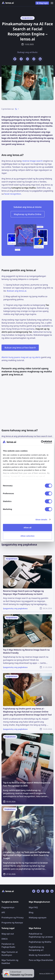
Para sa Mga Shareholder (41, 960)
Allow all (27, 528)
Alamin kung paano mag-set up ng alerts (21, 357)
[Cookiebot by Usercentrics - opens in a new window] (41, 442)
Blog (31, 912)
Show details (41, 520)
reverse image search (32, 161)
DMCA (5, 939)
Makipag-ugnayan (38, 918)
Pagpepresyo (8, 907)
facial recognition (13, 194)
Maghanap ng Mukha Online (28, 214)
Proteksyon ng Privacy (13, 918)
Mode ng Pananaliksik (40, 955)
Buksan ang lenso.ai (17, 291)
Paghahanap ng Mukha (40, 942)
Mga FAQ (33, 907)
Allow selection (28, 536)
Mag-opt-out (8, 934)
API (3, 912)
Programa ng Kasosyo (12, 923)
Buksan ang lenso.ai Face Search (20, 348)
